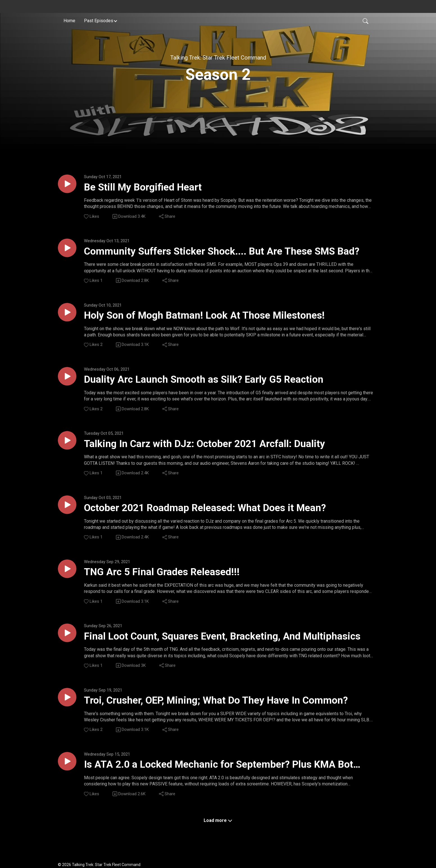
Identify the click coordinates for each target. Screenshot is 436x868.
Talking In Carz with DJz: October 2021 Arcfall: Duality (205, 444)
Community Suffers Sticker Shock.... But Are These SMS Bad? (222, 251)
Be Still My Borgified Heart (143, 187)
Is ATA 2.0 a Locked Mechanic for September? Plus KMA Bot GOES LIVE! (219, 765)
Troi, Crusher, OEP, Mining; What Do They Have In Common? (216, 700)
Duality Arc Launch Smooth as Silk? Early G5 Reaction (204, 379)
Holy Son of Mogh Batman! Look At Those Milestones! (204, 315)
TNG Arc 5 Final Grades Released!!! (162, 572)
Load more (218, 820)
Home (69, 21)
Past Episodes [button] (99, 21)
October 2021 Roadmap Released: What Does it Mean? (205, 508)
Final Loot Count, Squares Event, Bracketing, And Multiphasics (222, 636)
